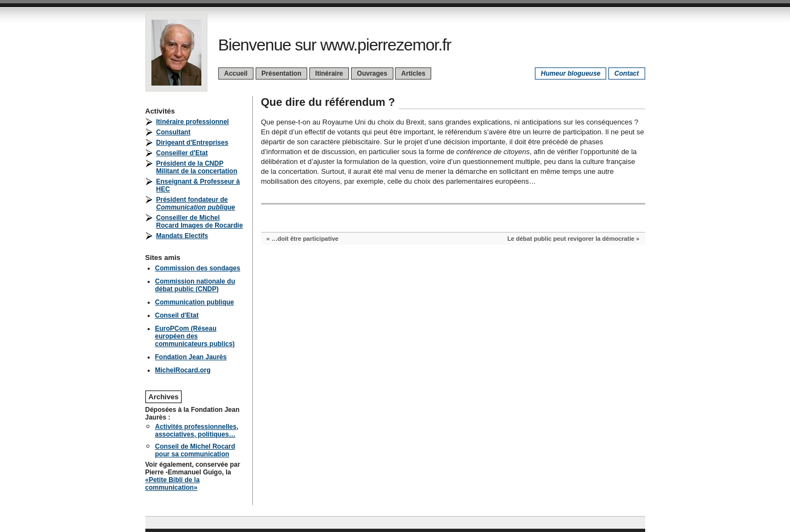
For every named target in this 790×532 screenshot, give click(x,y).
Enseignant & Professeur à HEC (198, 185)
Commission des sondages (198, 268)
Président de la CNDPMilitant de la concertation (197, 167)
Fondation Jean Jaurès (191, 357)
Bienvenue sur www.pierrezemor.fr (335, 45)
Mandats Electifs (182, 236)
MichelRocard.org (183, 370)
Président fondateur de (196, 203)
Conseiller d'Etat (182, 153)
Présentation (282, 73)
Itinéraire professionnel (193, 122)
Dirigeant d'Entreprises (193, 143)
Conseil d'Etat (177, 315)
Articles (413, 73)
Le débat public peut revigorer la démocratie (571, 239)
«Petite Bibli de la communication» (173, 484)
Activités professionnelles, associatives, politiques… (197, 431)
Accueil (236, 73)
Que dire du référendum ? (328, 102)
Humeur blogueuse (571, 73)
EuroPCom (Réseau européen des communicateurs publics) (195, 336)
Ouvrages (372, 73)
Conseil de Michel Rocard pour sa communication (195, 450)
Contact (627, 73)
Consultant (174, 132)
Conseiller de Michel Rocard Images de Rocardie (200, 222)
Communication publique (195, 302)
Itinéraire (329, 73)
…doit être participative (305, 239)
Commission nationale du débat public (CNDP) (195, 285)
